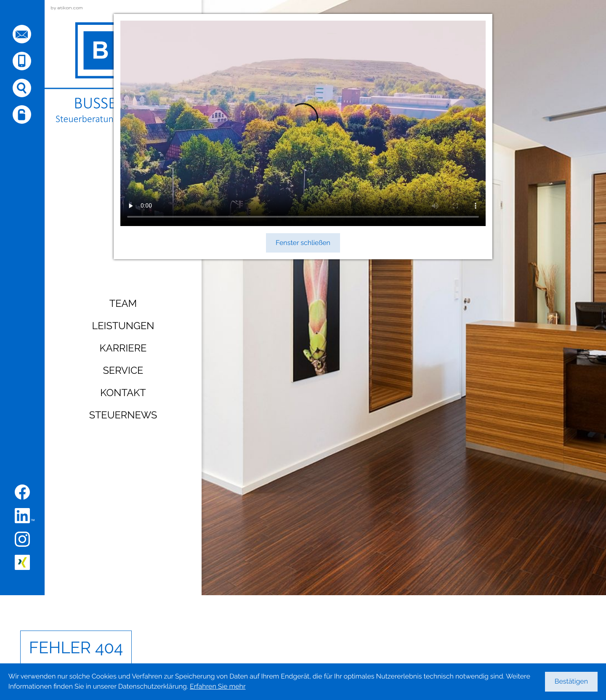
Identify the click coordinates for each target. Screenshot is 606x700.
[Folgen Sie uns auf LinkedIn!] (25, 516)
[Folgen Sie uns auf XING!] (22, 562)
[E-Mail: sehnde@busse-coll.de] (22, 34)
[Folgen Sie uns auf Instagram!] (22, 539)
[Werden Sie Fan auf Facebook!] (22, 492)
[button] (22, 61)
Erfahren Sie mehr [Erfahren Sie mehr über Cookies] (218, 686)
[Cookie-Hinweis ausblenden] (571, 682)
